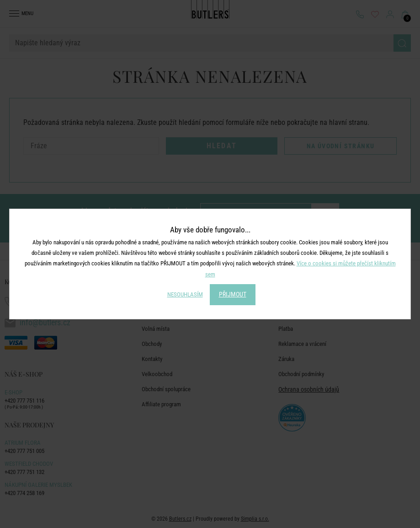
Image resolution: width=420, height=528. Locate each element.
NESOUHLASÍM (185, 294)
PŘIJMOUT (233, 294)
